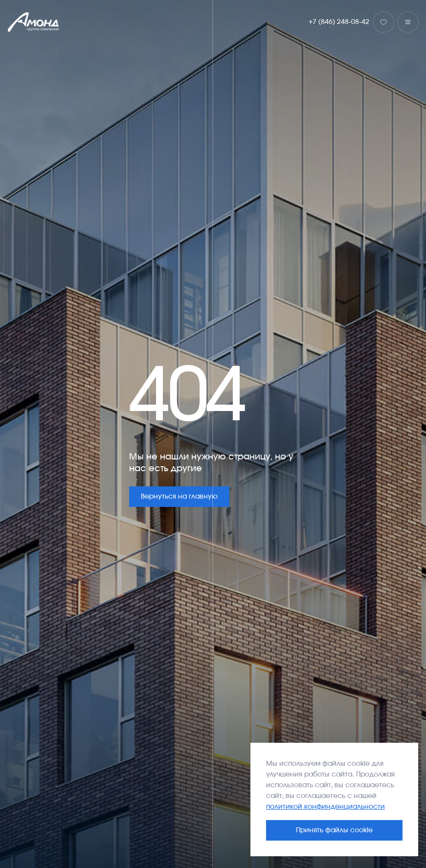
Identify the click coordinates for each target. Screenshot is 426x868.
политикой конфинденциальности (325, 807)
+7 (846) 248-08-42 (339, 22)
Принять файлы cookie (334, 830)
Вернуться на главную (179, 497)
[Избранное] (383, 22)
